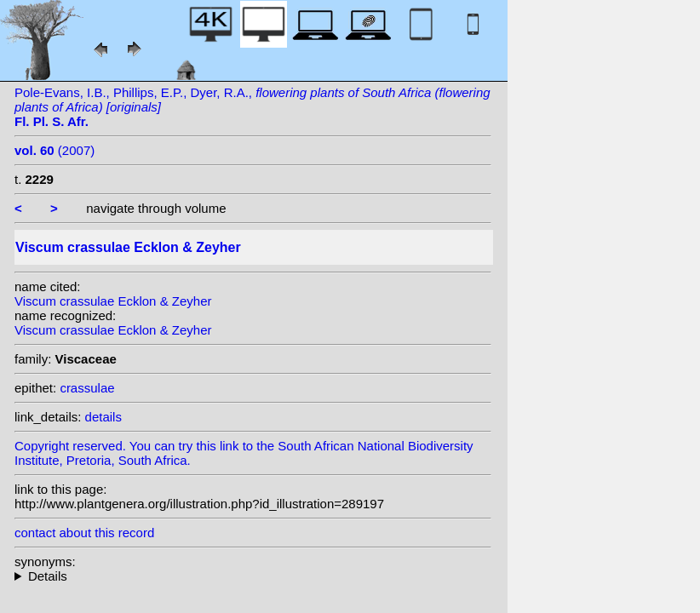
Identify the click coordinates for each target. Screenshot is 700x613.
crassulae (87, 388)
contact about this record (84, 533)
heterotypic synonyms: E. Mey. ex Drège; (253, 576)
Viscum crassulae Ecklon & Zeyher (113, 301)
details (103, 417)
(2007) (55, 150)
